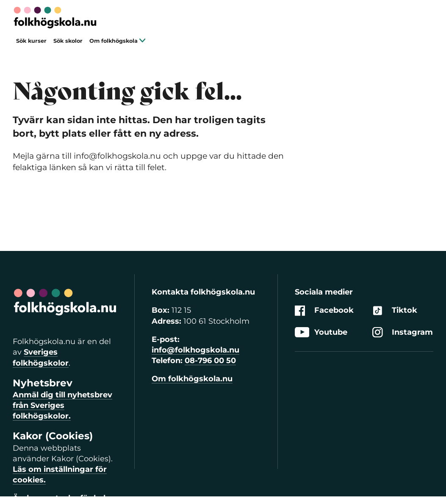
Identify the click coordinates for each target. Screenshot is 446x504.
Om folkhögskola (118, 41)
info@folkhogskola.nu (195, 350)
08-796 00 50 (210, 361)
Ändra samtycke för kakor (65, 498)
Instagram (403, 332)
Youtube (321, 332)
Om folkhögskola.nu (192, 379)
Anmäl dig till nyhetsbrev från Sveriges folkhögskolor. (62, 405)
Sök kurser (31, 41)
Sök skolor (68, 41)
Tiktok (395, 311)
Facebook (324, 311)
